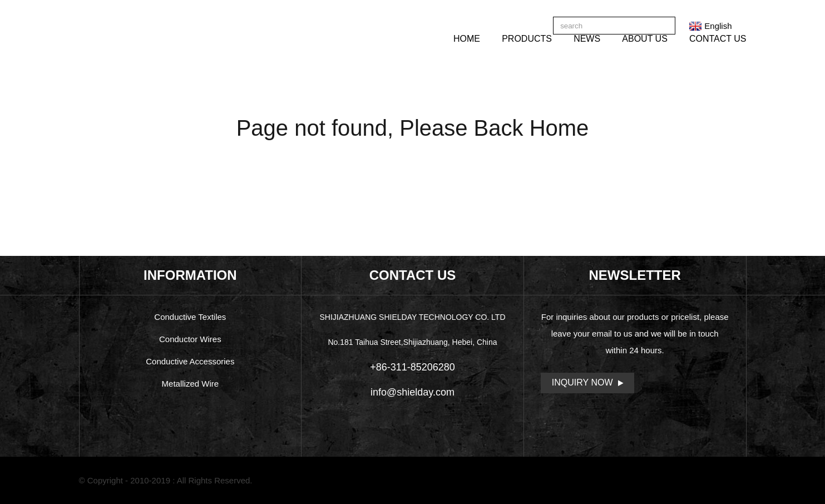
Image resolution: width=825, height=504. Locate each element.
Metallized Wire (191, 384)
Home (467, 39)
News (587, 39)
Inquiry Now (582, 382)
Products (527, 39)
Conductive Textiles (190, 317)
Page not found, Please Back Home (413, 128)
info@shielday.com (413, 392)
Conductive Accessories (190, 361)
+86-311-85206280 (413, 367)
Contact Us (718, 39)
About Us (645, 39)
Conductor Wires (190, 339)
